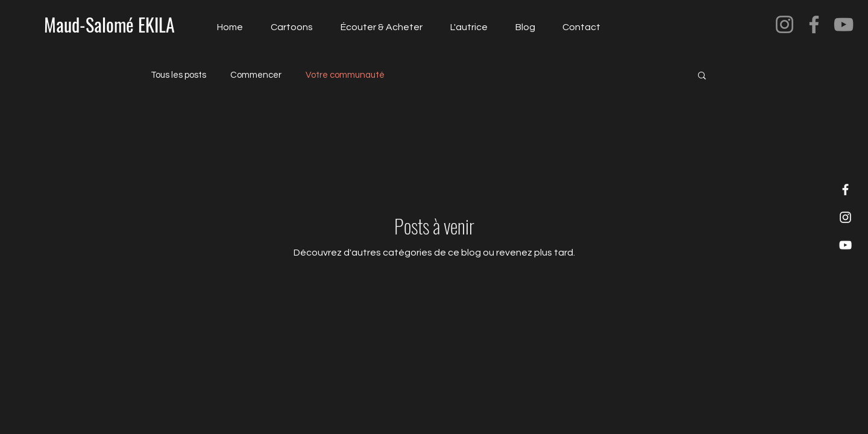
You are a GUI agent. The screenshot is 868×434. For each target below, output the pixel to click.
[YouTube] (844, 24)
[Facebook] (814, 24)
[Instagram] (785, 24)
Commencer (256, 75)
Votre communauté (345, 75)
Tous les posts (178, 75)
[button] (702, 76)
